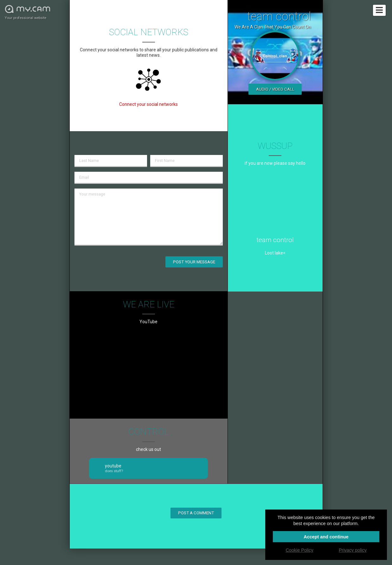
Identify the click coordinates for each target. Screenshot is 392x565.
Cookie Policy (299, 550)
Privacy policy (353, 550)
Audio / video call (275, 89)
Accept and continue (326, 537)
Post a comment (196, 513)
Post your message (194, 262)
